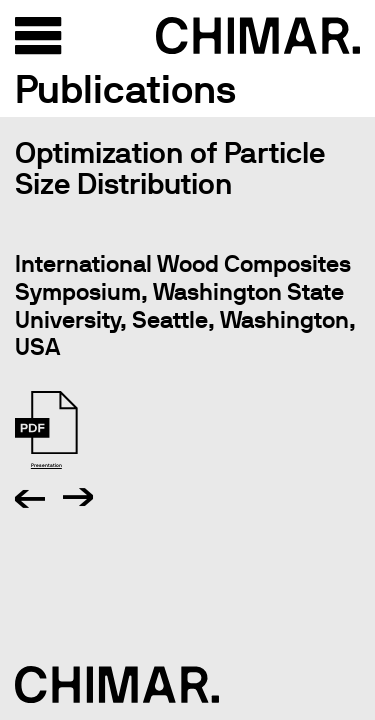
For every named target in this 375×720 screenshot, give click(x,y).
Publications (125, 89)
